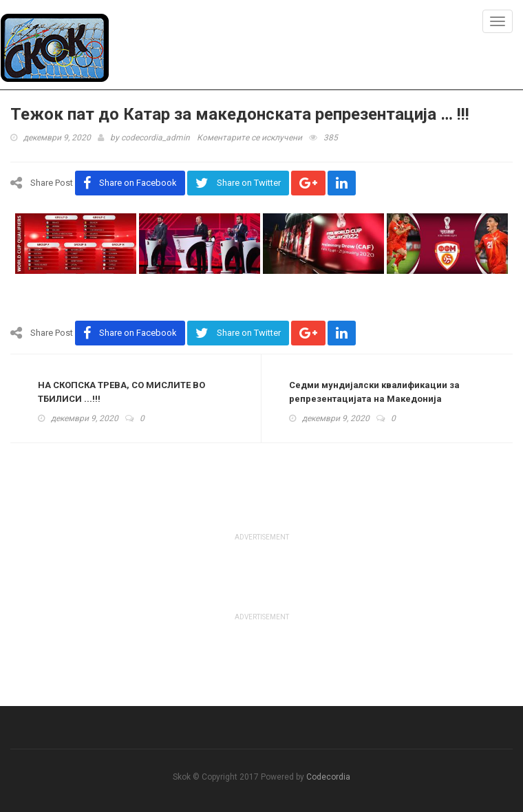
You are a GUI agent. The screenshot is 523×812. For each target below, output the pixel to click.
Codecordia (328, 777)
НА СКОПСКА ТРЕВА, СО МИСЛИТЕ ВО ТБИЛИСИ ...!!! (121, 392)
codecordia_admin (156, 138)
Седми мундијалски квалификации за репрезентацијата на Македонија (374, 392)
